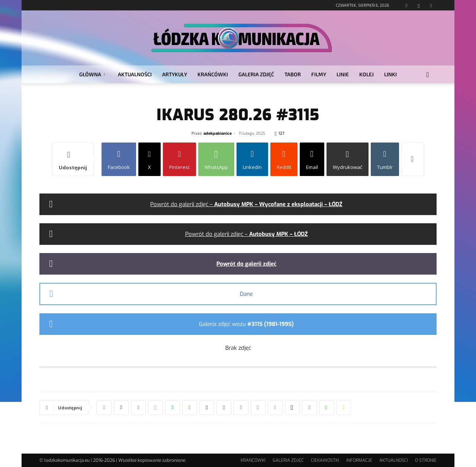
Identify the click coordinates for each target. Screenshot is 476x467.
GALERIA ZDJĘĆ (256, 74)
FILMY (319, 74)
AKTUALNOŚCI (135, 74)
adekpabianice (218, 133)
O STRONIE (426, 460)
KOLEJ (366, 74)
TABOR (293, 74)
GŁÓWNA (92, 74)
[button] (428, 75)
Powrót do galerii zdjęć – (246, 204)
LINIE (343, 74)
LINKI (390, 74)
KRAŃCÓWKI (213, 74)
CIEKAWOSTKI (325, 460)
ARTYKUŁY (175, 74)
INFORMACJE (359, 460)
